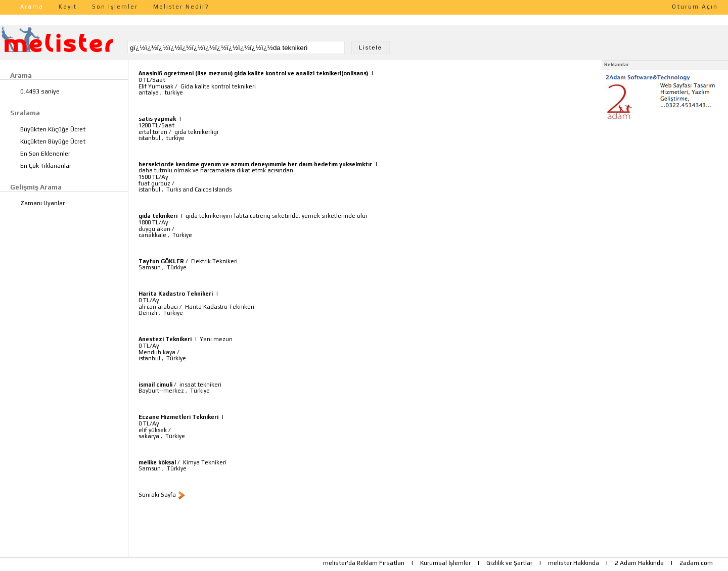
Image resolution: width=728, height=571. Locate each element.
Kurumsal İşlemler (445, 563)
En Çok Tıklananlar (46, 166)
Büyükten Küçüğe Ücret (53, 129)
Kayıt (68, 7)
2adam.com (696, 563)
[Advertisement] (665, 186)
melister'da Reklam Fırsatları (364, 563)
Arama (32, 7)
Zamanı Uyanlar (42, 203)
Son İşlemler (115, 7)
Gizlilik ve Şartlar (509, 563)
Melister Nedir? (181, 7)
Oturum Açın (695, 7)
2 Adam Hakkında (639, 563)
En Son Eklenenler (45, 154)
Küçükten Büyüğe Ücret (53, 141)
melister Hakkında (574, 563)
